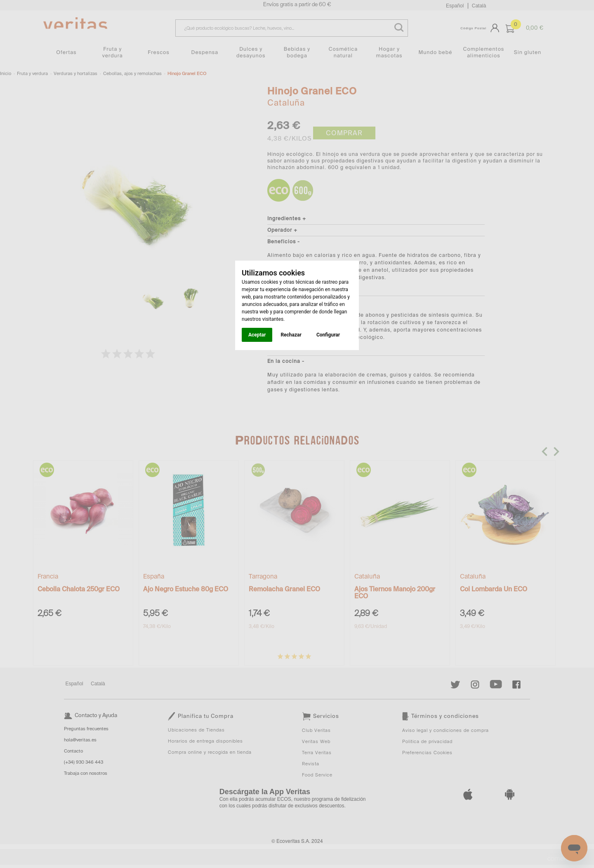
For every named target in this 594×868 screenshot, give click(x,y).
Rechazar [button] (291, 335)
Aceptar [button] (257, 335)
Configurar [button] (328, 335)
